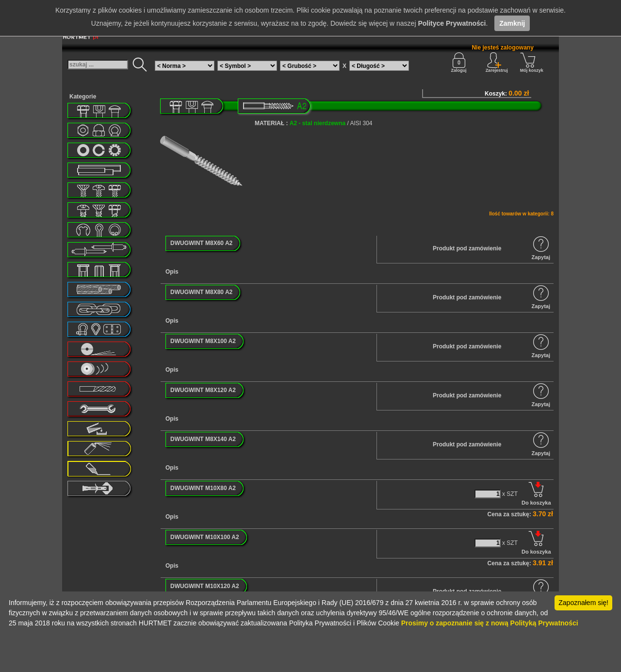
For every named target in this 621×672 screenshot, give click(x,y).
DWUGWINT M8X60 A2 (201, 243)
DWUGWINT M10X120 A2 (205, 586)
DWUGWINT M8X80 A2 (201, 292)
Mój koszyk (532, 63)
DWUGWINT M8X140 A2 (203, 439)
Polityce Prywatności (452, 23)
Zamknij (512, 23)
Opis (172, 272)
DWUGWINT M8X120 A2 (203, 390)
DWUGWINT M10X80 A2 (203, 488)
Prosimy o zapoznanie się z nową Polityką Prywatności (490, 623)
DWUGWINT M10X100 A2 (205, 537)
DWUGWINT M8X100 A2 (203, 341)
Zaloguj (459, 63)
